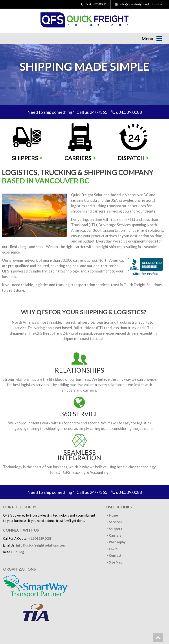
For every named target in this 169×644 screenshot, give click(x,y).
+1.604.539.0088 (40, 539)
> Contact (114, 555)
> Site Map (114, 562)
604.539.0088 (129, 112)
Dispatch (133, 158)
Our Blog (17, 552)
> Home (112, 515)
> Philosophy (116, 542)
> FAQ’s (112, 549)
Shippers (27, 158)
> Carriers (114, 535)
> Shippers (114, 529)
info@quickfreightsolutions (41, 545)
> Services (114, 522)
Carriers (80, 158)
